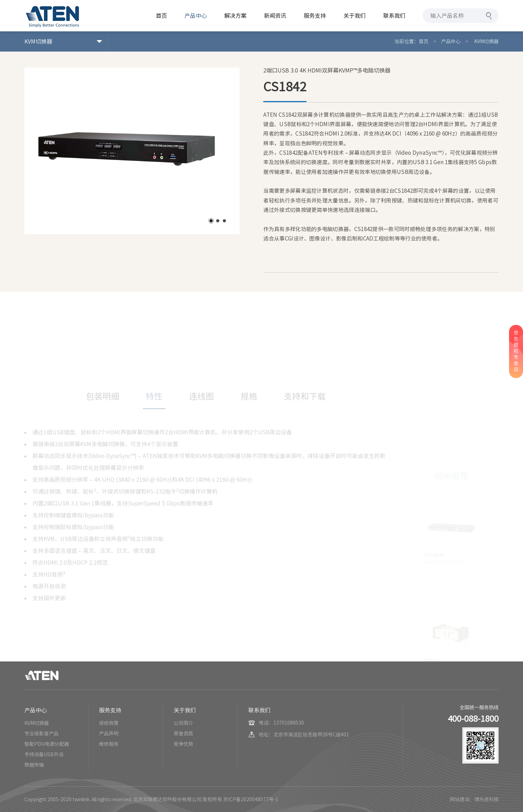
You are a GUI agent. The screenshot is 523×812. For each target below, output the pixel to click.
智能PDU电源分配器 (47, 744)
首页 (424, 41)
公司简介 (183, 723)
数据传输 (34, 765)
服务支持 (110, 710)
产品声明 (109, 734)
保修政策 (109, 723)
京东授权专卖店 (516, 351)
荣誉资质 (183, 734)
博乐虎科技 (486, 799)
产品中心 (451, 41)
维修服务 (109, 744)
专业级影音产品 (41, 734)
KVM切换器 (486, 41)
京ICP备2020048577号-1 (251, 799)
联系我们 (259, 710)
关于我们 (185, 710)
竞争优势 (183, 744)
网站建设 (460, 799)
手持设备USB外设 (44, 754)
